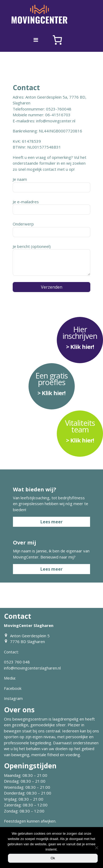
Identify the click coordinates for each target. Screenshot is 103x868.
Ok (53, 858)
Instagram (13, 698)
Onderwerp (51, 229)
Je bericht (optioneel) (51, 260)
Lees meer (51, 522)
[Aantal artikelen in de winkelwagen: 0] (57, 40)
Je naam (51, 184)
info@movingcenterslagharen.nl (32, 668)
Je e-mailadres (51, 207)
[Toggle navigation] (36, 40)
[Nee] (96, 848)
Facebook (13, 688)
